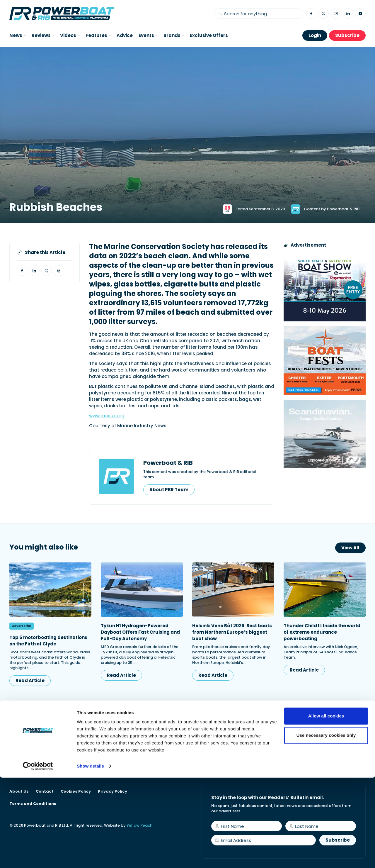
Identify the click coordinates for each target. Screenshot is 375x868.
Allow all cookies (326, 806)
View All (350, 548)
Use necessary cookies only (326, 825)
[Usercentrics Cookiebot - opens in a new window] (38, 857)
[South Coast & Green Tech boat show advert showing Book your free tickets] (325, 287)
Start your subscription (245, 763)
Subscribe (347, 35)
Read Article (30, 680)
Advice (125, 35)
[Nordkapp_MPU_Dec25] (325, 434)
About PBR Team (169, 490)
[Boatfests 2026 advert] (325, 360)
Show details (90, 856)
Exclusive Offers (209, 35)
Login (315, 35)
